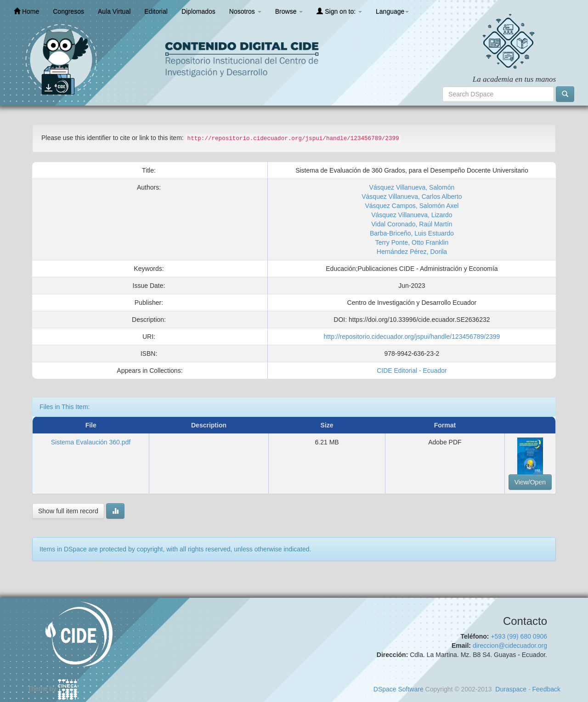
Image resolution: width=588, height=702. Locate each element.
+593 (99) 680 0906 (519, 636)
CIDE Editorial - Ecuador (412, 371)
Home (26, 11)
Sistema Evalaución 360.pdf (91, 442)
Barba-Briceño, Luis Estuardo (412, 233)
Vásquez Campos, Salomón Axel (412, 206)
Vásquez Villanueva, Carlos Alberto (412, 197)
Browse (289, 11)
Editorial (156, 11)
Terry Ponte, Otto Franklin (412, 242)
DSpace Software (399, 689)
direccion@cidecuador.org (510, 646)
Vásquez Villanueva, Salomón (412, 187)
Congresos (68, 11)
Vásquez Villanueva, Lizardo (412, 215)
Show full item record (68, 511)
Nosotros (245, 11)
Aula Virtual (114, 11)
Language (392, 11)
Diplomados (198, 11)
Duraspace (511, 689)
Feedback (546, 689)
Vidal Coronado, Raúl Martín (412, 224)
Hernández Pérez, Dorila (412, 252)
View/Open (530, 482)
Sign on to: (339, 11)
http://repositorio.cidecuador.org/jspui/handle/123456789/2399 (412, 337)
